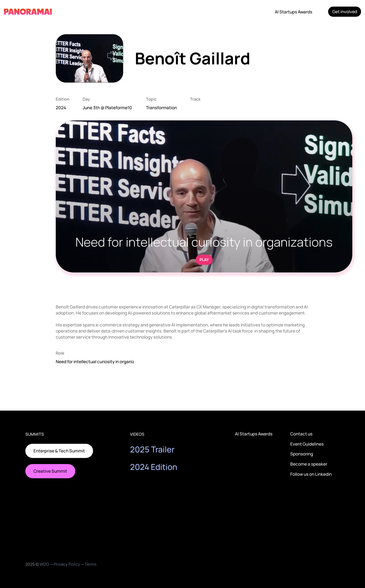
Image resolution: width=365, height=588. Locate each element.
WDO (44, 564)
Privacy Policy (67, 564)
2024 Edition (154, 467)
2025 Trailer (152, 449)
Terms (90, 564)
